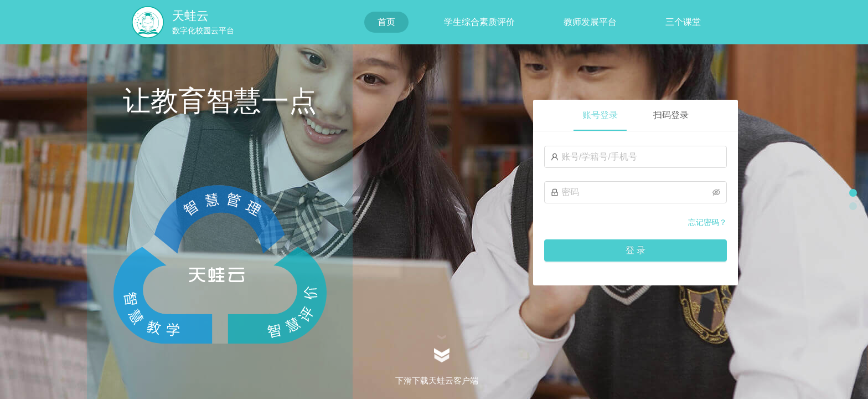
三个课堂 (683, 22)
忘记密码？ (707, 222)
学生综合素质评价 (479, 22)
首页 (386, 22)
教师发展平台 (590, 22)
